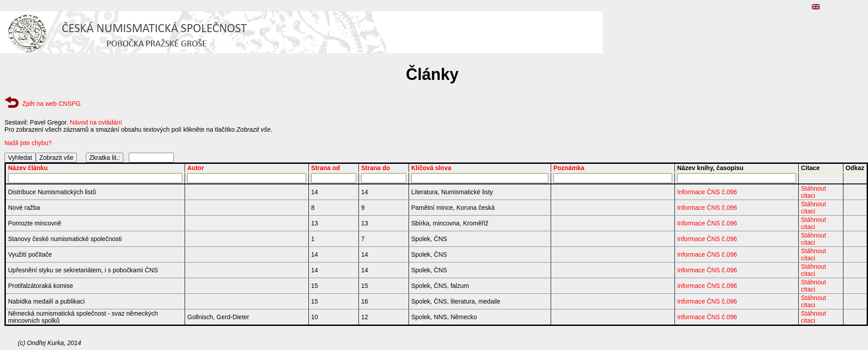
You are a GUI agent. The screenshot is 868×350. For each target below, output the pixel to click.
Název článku (28, 168)
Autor (196, 168)
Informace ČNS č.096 (707, 192)
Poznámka (569, 168)
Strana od (326, 168)
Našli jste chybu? (28, 143)
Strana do (376, 168)
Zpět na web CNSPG (52, 104)
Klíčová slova (431, 168)
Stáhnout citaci (813, 192)
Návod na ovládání (96, 122)
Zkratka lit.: (105, 158)
